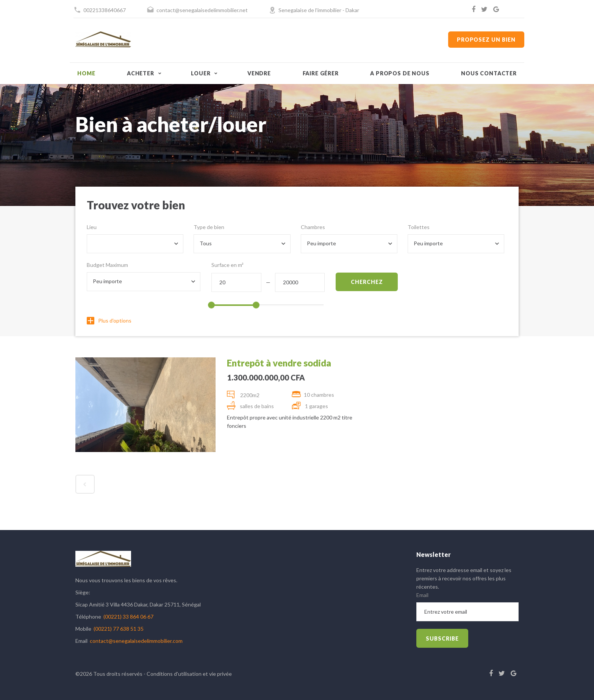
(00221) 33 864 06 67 (128, 617)
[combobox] (135, 244)
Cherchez (367, 282)
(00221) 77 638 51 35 (119, 629)
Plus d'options (109, 320)
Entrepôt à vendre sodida (279, 363)
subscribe (442, 638)
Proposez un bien (486, 40)
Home (86, 73)
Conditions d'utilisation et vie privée (189, 674)
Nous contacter (489, 73)
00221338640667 (105, 10)
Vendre (259, 73)
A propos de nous (400, 73)
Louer (201, 73)
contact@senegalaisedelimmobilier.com (136, 641)
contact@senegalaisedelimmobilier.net (202, 10)
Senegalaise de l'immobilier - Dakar (319, 10)
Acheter (141, 73)
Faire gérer (321, 73)
